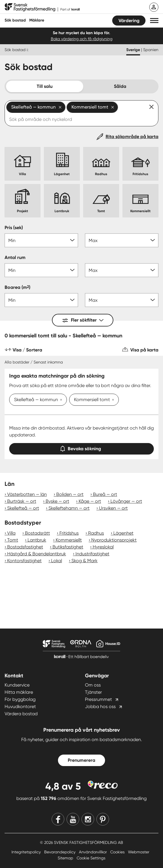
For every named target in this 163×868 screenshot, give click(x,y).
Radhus (96, 533)
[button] (154, 21)
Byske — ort (57, 501)
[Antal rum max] (122, 270)
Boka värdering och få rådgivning (82, 39)
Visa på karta (144, 350)
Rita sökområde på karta (132, 137)
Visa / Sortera (27, 350)
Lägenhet (123, 533)
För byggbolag (20, 699)
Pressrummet (98, 699)
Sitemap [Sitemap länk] (66, 858)
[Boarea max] (122, 300)
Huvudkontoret (20, 706)
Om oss (93, 685)
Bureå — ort (105, 494)
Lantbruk (37, 540)
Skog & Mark (85, 561)
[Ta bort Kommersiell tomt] (112, 400)
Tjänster (93, 692)
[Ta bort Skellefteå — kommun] (60, 400)
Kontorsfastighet (24, 561)
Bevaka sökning (81, 447)
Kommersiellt (69, 540)
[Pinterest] (103, 819)
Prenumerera (81, 760)
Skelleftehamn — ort (69, 508)
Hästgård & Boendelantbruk (37, 554)
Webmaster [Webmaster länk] (139, 852)
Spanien (151, 50)
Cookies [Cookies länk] (118, 852)
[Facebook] (58, 819)
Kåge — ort (90, 501)
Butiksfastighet (68, 547)
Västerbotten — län (27, 494)
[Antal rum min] (41, 270)
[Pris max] (122, 240)
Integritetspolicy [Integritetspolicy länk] (27, 852)
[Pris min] (41, 240)
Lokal (57, 561)
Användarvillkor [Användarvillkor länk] (93, 852)
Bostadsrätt (37, 533)
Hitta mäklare (19, 692)
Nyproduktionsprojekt (114, 540)
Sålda (120, 86)
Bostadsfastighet (25, 547)
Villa (11, 533)
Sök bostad (15, 20)
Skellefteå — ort (23, 508)
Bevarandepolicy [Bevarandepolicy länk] (60, 852)
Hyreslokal (103, 547)
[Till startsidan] (42, 7)
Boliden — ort (70, 494)
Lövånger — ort (126, 501)
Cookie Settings (91, 858)
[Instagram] (88, 819)
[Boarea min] (41, 300)
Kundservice (17, 685)
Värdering (129, 21)
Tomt (13, 540)
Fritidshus (69, 533)
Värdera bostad (21, 714)
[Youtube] (73, 819)
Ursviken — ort (113, 508)
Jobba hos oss (100, 706)
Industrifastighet (92, 554)
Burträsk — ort (22, 501)
